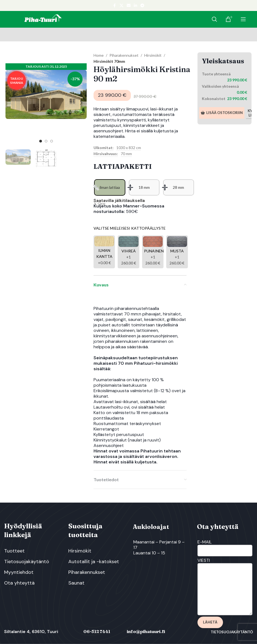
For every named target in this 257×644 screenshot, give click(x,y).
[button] (11, 103)
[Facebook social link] (115, 6)
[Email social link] (129, 6)
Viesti (225, 575)
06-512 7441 (97, 631)
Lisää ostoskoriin (222, 113)
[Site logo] (43, 19)
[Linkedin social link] (135, 6)
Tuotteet (14, 551)
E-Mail (225, 546)
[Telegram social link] (142, 6)
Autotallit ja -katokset (94, 562)
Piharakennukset (124, 55)
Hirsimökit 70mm (109, 61)
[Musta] (177, 252)
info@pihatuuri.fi (146, 631)
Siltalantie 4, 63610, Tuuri (31, 632)
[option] (41, 141)
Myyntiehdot (19, 572)
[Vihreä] (128, 252)
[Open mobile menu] (243, 19)
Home (99, 55)
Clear (102, 203)
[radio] (110, 187)
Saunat (76, 583)
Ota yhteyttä (19, 583)
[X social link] (122, 6)
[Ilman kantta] (104, 252)
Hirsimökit (153, 55)
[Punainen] (153, 252)
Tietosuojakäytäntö (27, 562)
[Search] (214, 19)
